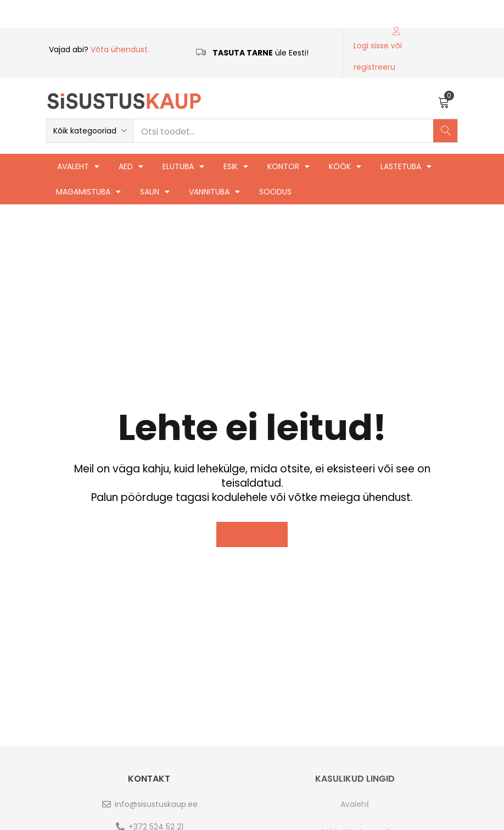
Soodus (275, 192)
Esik (236, 166)
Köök (345, 166)
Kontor (289, 166)
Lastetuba (406, 166)
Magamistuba (88, 192)
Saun (155, 192)
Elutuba (183, 166)
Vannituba (214, 192)
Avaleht (78, 166)
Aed (131, 166)
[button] (444, 101)
